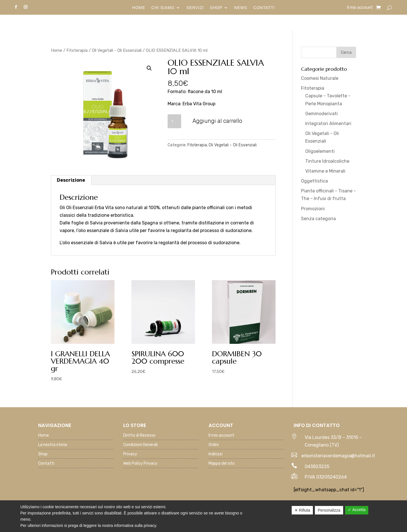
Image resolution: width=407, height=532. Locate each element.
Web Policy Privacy (140, 464)
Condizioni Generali (140, 445)
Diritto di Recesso (139, 436)
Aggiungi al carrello (217, 121)
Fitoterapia (77, 50)
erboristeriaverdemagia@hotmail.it (338, 456)
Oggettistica (314, 181)
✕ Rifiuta (302, 510)
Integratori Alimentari (328, 124)
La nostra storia (53, 445)
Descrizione (71, 180)
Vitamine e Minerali (325, 171)
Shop (216, 8)
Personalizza (329, 510)
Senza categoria (318, 219)
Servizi (195, 8)
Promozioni (313, 209)
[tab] (71, 180)
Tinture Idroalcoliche (327, 161)
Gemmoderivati (322, 114)
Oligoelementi (320, 151)
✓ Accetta (357, 510)
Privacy (130, 454)
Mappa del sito (222, 464)
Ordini (214, 445)
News (241, 8)
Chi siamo (163, 8)
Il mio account (360, 8)
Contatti (264, 8)
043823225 (317, 466)
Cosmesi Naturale (320, 78)
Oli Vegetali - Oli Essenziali (117, 50)
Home (139, 8)
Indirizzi (216, 454)
